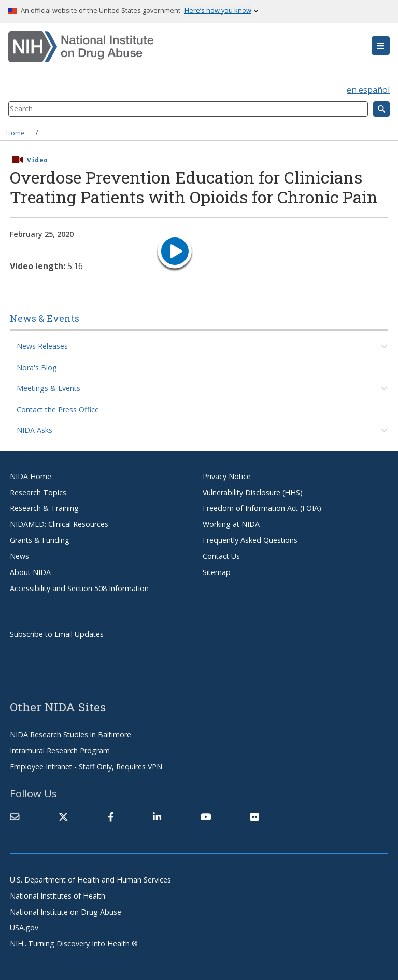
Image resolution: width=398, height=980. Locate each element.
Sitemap (217, 572)
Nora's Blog (37, 367)
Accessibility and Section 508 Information (79, 588)
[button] (381, 46)
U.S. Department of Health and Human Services (90, 880)
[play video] (175, 253)
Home (16, 132)
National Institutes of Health (58, 896)
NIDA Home (31, 476)
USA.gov (24, 927)
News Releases (42, 346)
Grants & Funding (40, 540)
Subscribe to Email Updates (57, 634)
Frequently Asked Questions (250, 540)
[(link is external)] (63, 817)
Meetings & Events (48, 388)
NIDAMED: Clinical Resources (59, 524)
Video (37, 160)
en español (368, 90)
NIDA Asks (34, 430)
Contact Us (221, 556)
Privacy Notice (227, 476)
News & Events (45, 318)
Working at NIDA (231, 524)
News (19, 556)
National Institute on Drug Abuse (66, 912)
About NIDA (30, 572)
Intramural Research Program (60, 751)
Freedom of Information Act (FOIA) (262, 508)
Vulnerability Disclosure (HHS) (253, 492)
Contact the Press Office (58, 409)
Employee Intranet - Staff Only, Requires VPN (86, 767)
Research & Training (44, 508)
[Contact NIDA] (15, 817)
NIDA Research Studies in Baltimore (70, 734)
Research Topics (38, 492)
